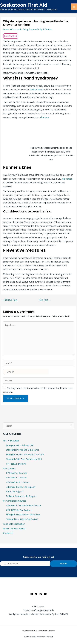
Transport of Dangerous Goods (39, 610)
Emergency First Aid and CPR (20, 445)
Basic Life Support (15, 491)
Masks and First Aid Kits (14, 529)
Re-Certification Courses (15, 501)
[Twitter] (36, 594)
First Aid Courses (11, 441)
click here (45, 117)
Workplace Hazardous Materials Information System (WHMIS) (38, 614)
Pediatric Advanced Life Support (21, 496)
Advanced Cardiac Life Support (21, 487)
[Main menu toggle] (74, 7)
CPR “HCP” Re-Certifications (19, 510)
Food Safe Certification (14, 524)
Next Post (45, 300)
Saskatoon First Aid (24, 5)
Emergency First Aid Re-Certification (23, 515)
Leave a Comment (12, 29)
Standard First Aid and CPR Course (23, 450)
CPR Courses (9, 468)
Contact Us (8, 533)
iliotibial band (36, 89)
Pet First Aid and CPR (16, 464)
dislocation (67, 179)
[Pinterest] (41, 594)
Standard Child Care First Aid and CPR (24, 459)
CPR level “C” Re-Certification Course (24, 505)
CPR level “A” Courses (17, 473)
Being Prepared (30, 29)
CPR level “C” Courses (17, 478)
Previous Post (9, 300)
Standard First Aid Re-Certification (22, 519)
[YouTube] (45, 594)
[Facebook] (32, 594)
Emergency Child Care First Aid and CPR (25, 454)
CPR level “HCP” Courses (18, 482)
